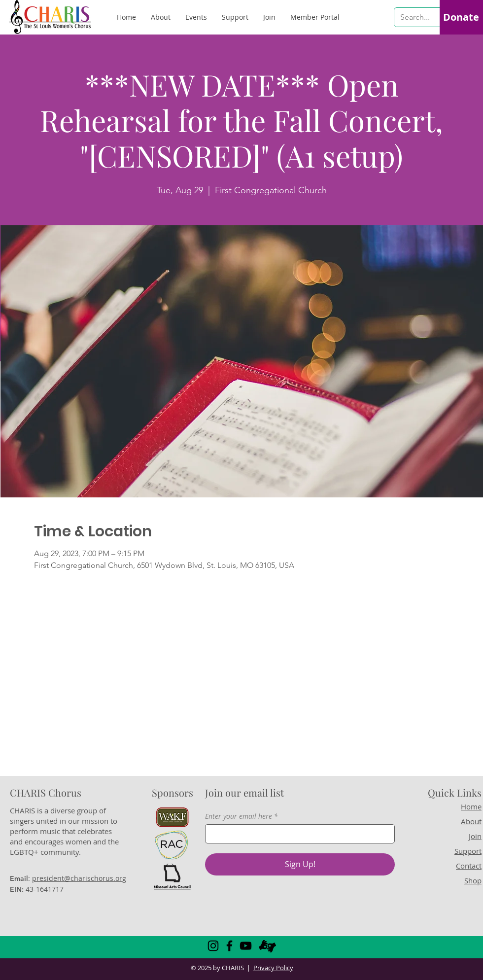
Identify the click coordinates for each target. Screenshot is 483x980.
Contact (469, 866)
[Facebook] (229, 946)
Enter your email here (239, 816)
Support (468, 851)
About (471, 821)
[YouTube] (246, 946)
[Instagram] (213, 946)
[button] (315, 17)
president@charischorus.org (79, 878)
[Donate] (461, 17)
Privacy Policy (273, 968)
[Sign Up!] (300, 864)
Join (475, 836)
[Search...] (416, 17)
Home (471, 806)
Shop (473, 880)
